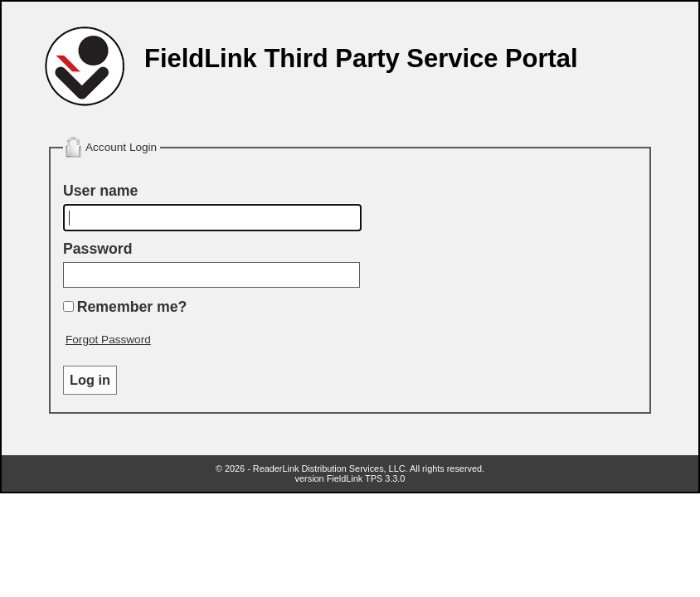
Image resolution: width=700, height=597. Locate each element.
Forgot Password (108, 340)
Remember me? (132, 307)
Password (97, 249)
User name (100, 191)
